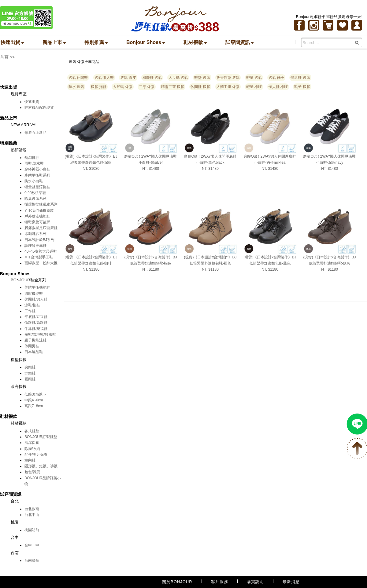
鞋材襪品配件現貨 (39, 108)
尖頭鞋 (30, 367)
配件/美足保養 (36, 455)
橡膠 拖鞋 (99, 87)
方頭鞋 (30, 373)
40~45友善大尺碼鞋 (41, 251)
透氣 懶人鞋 (104, 78)
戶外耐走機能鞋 (37, 216)
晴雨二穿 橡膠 (173, 87)
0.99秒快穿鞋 (35, 193)
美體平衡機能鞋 (37, 287)
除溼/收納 (32, 449)
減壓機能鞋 (34, 294)
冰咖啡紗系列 (35, 234)
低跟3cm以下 (35, 394)
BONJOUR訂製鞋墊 (41, 437)
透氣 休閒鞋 (78, 78)
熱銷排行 (32, 158)
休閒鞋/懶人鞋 (36, 299)
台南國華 (32, 561)
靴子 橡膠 (302, 87)
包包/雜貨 (32, 472)
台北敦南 (32, 509)
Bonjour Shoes (146, 42)
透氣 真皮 (128, 78)
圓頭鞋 (30, 379)
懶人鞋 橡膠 (278, 87)
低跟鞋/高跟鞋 (36, 323)
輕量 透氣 (254, 78)
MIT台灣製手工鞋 (39, 257)
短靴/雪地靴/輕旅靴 (40, 334)
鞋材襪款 (195, 42)
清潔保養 (32, 443)
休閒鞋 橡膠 (200, 87)
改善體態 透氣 (228, 78)
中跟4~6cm (34, 400)
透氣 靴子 (276, 78)
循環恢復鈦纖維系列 (41, 204)
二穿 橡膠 (147, 87)
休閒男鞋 (32, 346)
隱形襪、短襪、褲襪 (41, 466)
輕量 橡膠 (254, 87)
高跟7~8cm (34, 406)
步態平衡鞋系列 (37, 175)
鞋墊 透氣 (202, 78)
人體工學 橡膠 (228, 87)
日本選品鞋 (34, 352)
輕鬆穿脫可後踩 (37, 222)
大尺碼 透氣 (178, 78)
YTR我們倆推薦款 (39, 210)
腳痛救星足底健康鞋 (41, 228)
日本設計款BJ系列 (39, 240)
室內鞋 (30, 460)
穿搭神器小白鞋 (37, 169)
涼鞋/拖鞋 (32, 305)
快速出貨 (12, 42)
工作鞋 (30, 311)
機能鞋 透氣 (152, 78)
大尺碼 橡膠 (122, 87)
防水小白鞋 (34, 181)
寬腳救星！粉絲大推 (41, 263)
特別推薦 (96, 42)
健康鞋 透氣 (300, 78)
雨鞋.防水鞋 (34, 163)
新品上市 (54, 42)
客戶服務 (220, 582)
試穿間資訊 (240, 42)
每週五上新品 (35, 133)
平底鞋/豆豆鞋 (36, 317)
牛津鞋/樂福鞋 (36, 329)
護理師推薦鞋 (35, 246)
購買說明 (255, 582)
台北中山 (32, 515)
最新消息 (291, 582)
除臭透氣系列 (35, 199)
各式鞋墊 (32, 431)
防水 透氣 (76, 87)
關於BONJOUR (177, 582)
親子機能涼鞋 (35, 340)
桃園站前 (32, 530)
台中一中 (32, 545)
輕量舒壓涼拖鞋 (37, 187)
